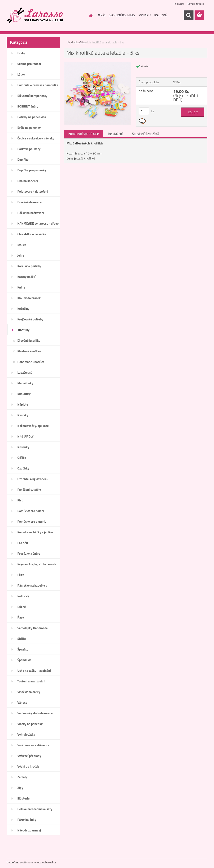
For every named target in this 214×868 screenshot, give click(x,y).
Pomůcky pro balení (31, 511)
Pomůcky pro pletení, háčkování (32, 523)
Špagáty (23, 649)
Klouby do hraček (29, 298)
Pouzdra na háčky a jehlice (35, 532)
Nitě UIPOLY (25, 436)
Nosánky (23, 447)
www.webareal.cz (45, 862)
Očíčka (22, 458)
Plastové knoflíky (29, 351)
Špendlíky (24, 660)
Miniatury (24, 394)
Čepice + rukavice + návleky (36, 138)
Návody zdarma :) (29, 830)
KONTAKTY (145, 15)
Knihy (21, 287)
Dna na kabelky (28, 181)
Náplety (23, 404)
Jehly (21, 255)
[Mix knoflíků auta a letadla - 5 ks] (97, 64)
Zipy (20, 788)
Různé (22, 607)
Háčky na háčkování (31, 213)
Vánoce (22, 703)
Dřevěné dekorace (29, 202)
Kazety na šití (26, 277)
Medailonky (25, 383)
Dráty (21, 53)
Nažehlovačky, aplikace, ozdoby (33, 427)
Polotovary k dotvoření (33, 192)
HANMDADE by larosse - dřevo (38, 223)
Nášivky (23, 415)
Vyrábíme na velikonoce (33, 745)
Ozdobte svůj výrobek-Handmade (32, 480)
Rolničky (23, 596)
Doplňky (23, 160)
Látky (21, 74)
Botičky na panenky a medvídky (32, 118)
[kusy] (144, 111)
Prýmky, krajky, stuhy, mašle (37, 564)
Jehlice (22, 245)
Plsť (20, 500)
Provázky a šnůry (29, 554)
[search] (189, 15)
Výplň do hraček (28, 766)
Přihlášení (179, 4)
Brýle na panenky (29, 128)
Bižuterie (23, 798)
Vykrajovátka (26, 735)
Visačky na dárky (29, 692)
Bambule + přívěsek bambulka (38, 85)
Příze (21, 575)
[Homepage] (90, 15)
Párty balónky (27, 820)
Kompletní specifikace (84, 134)
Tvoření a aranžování (31, 681)
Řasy (21, 617)
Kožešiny (23, 309)
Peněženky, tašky (29, 490)
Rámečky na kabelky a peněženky (32, 587)
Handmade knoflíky (31, 362)
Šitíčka (22, 639)
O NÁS (102, 15)
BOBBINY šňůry (28, 106)
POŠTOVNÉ (161, 15)
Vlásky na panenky (30, 724)
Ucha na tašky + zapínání (34, 671)
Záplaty (22, 777)
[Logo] (35, 15)
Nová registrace (196, 4)
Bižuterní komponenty (32, 96)
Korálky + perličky (29, 266)
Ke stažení (115, 134)
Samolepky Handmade (32, 628)
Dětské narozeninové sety (35, 809)
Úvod (70, 42)
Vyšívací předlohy (29, 756)
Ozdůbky (23, 468)
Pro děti (23, 543)
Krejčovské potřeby (30, 319)
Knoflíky (24, 330)
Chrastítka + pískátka (32, 234)
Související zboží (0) (146, 134)
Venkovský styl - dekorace (35, 713)
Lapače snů (25, 373)
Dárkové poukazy (29, 149)
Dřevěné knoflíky (29, 341)
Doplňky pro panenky (32, 170)
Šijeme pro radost (29, 64)
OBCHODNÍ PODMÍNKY (122, 15)
